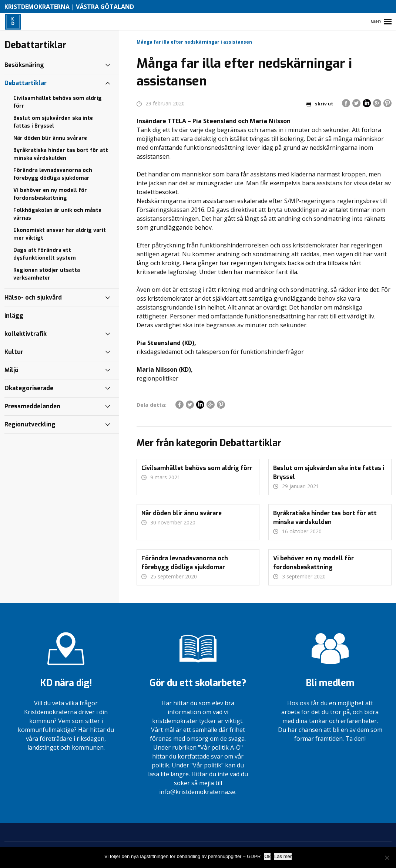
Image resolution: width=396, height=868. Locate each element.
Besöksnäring (24, 65)
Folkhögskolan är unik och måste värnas (57, 214)
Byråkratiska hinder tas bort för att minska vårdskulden (61, 154)
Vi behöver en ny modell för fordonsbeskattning (50, 194)
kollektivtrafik (26, 334)
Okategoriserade (29, 388)
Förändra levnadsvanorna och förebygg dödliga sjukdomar (53, 174)
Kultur (14, 352)
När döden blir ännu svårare (50, 138)
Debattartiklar (26, 83)
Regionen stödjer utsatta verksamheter (47, 274)
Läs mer (283, 856)
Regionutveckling (30, 424)
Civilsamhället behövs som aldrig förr (58, 102)
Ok (267, 856)
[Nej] (387, 858)
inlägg (14, 316)
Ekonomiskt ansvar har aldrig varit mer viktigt (60, 234)
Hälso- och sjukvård (33, 298)
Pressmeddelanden (32, 406)
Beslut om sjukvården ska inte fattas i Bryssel (53, 122)
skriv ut (320, 104)
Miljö (11, 370)
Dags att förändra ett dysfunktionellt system (45, 254)
